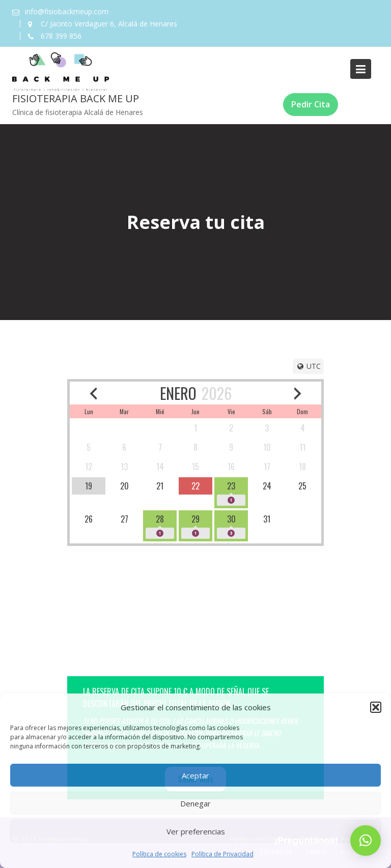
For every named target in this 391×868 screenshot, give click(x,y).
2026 (217, 393)
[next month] (298, 393)
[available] (195, 486)
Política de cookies (159, 854)
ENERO (178, 393)
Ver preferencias (196, 831)
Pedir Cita (311, 104)
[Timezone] (308, 366)
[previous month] (93, 393)
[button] (376, 707)
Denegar (195, 803)
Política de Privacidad (222, 854)
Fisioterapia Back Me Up (76, 98)
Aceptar (195, 775)
